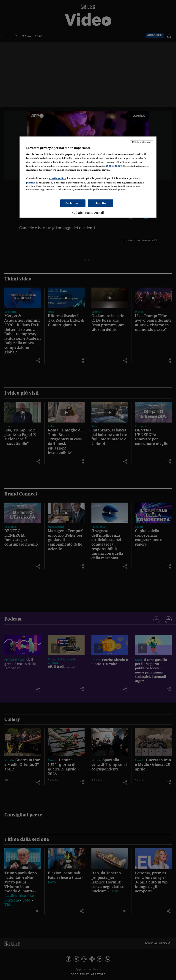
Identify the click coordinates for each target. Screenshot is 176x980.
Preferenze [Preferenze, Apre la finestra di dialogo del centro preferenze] (73, 203)
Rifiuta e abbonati (142, 142)
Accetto (101, 203)
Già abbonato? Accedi (88, 213)
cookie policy (114, 166)
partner (31, 182)
